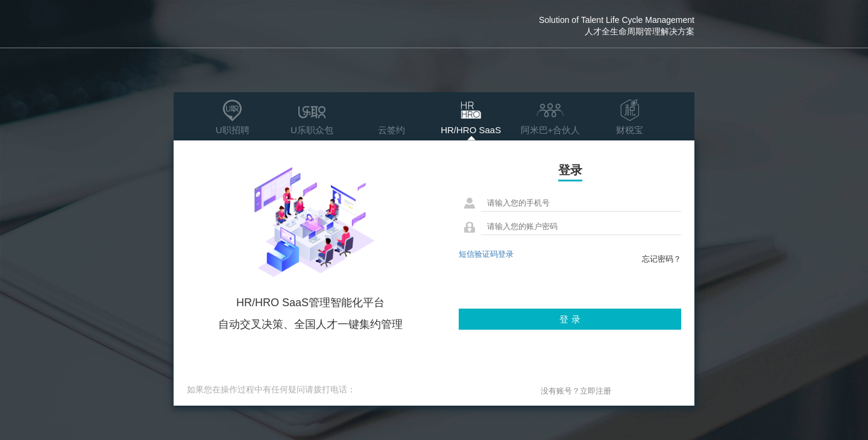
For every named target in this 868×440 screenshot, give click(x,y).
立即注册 (596, 391)
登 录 (570, 319)
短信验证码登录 (486, 254)
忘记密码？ (662, 259)
